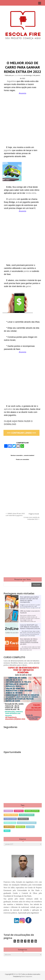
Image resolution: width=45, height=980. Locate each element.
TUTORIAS (30, 827)
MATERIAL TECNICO (11, 815)
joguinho (8, 150)
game (28, 286)
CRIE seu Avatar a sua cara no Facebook (30, 612)
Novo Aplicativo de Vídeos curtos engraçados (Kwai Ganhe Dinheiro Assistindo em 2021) (29, 642)
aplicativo (13, 199)
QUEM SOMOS (9, 827)
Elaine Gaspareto (27, 976)
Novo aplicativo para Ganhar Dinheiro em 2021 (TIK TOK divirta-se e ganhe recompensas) (29, 599)
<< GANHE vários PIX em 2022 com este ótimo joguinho (15, 515)
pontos (27, 271)
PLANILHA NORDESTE (27, 815)
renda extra (31, 193)
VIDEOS (7, 831)
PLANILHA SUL (23, 819)
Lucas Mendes (19, 75)
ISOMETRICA (19, 811)
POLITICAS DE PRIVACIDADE (27, 823)
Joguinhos (12, 81)
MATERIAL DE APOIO (32, 811)
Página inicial (34, 514)
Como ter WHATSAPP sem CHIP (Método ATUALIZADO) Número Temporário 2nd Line (30, 627)
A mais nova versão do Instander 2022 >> (31, 518)
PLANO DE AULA (10, 823)
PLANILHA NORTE (10, 819)
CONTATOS (8, 811)
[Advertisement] (22, 117)
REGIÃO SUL (20, 827)
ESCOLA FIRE (17, 974)
